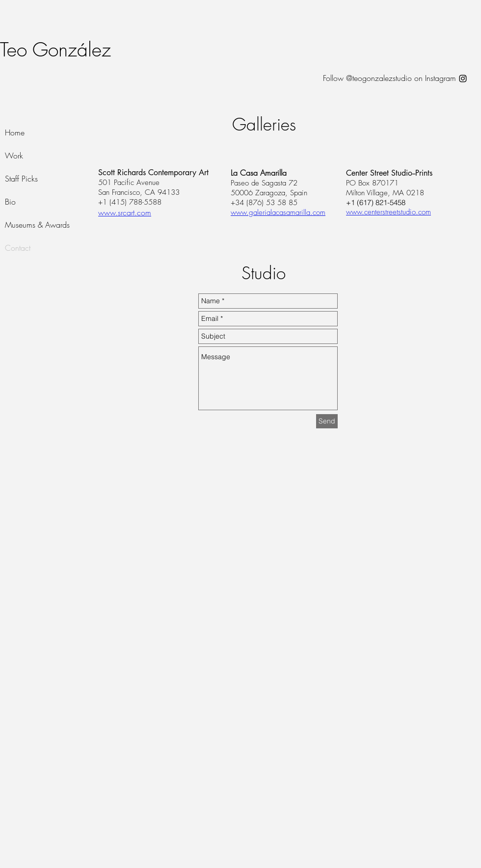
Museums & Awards (37, 225)
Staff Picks (21, 179)
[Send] (327, 421)
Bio (10, 202)
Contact (18, 248)
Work (14, 156)
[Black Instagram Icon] (463, 79)
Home (15, 132)
